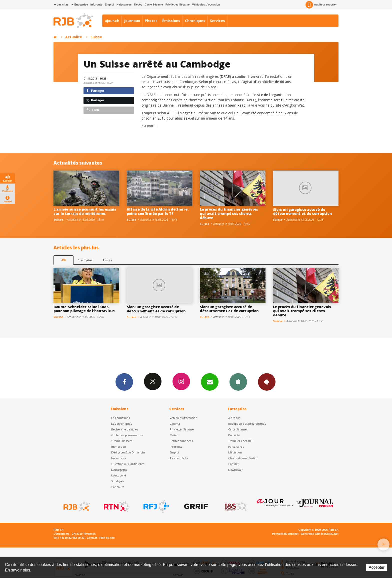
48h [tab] (64, 260)
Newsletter (235, 470)
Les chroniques (121, 424)
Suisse (96, 37)
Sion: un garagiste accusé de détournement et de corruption (302, 212)
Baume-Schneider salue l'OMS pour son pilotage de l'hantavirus (84, 309)
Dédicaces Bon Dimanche (128, 452)
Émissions (171, 21)
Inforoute (96, 5)
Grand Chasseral (122, 441)
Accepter (377, 567)
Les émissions (120, 418)
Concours (118, 487)
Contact (233, 464)
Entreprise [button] (80, 5)
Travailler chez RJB (240, 441)
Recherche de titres (125, 429)
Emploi (109, 5)
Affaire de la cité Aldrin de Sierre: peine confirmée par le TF (158, 211)
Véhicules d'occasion (206, 5)
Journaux (132, 21)
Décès (138, 5)
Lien (93, 110)
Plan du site (107, 538)
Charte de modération (243, 458)
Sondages (118, 481)
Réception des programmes (247, 424)
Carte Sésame (154, 5)
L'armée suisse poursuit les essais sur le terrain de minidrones (85, 211)
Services (217, 21)
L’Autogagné (119, 470)
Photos (151, 21)
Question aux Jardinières (128, 464)
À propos (234, 418)
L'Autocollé (119, 475)
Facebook (124, 382)
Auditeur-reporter (321, 5)
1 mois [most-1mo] (107, 260)
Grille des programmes (127, 435)
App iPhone (238, 382)
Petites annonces (181, 441)
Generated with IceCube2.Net (320, 534)
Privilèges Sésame (178, 5)
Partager (95, 91)
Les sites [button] (61, 5)
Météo (174, 435)
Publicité (234, 435)
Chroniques (195, 21)
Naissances (124, 5)
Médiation (235, 452)
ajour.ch (112, 21)
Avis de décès (179, 458)
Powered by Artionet (285, 534)
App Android (267, 382)
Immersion (119, 447)
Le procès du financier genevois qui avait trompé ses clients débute (229, 213)
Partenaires (236, 447)
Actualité (74, 37)
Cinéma (175, 424)
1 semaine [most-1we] (85, 260)
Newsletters (210, 382)
